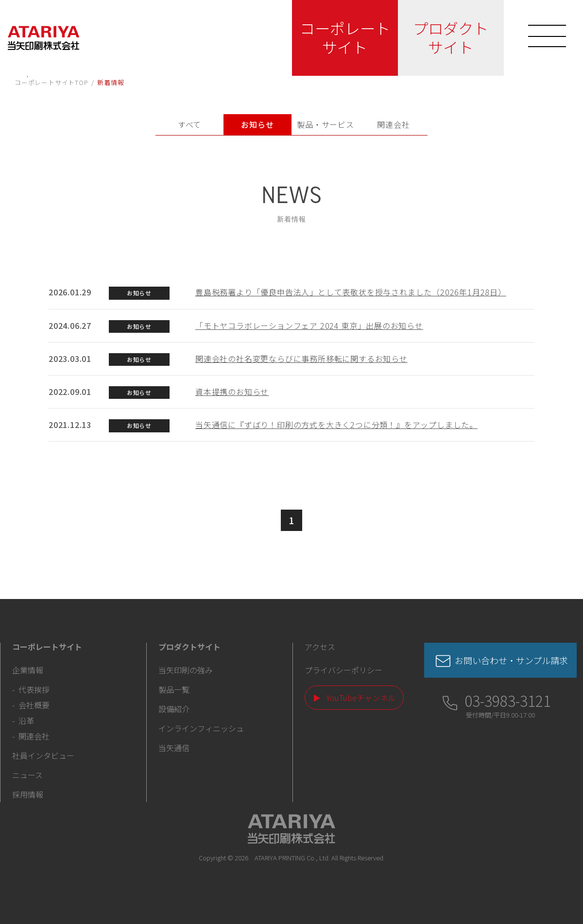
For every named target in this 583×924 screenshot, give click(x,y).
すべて (189, 124)
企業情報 (28, 670)
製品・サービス (326, 124)
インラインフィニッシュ (201, 728)
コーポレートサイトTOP (51, 82)
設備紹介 (174, 709)
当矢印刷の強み (186, 670)
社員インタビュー (43, 755)
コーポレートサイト (341, 37)
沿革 (26, 720)
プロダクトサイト (447, 37)
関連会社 (393, 124)
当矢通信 (174, 748)
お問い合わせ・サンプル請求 (511, 660)
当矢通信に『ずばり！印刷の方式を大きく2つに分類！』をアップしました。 (336, 425)
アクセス (320, 647)
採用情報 (28, 794)
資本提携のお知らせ (232, 392)
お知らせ (257, 124)
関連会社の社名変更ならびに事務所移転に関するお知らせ (301, 359)
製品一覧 (174, 689)
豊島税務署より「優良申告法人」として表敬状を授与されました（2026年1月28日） (351, 292)
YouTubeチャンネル (361, 698)
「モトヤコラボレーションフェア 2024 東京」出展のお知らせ (309, 325)
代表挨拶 (34, 689)
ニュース (27, 775)
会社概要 (34, 705)
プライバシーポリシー (343, 670)
